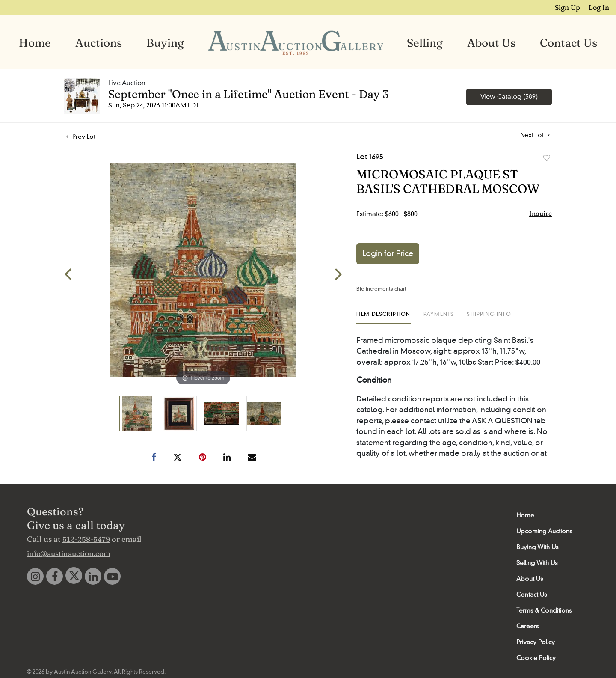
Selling (425, 43)
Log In (599, 7)
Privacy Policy (536, 642)
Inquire (540, 213)
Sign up (568, 7)
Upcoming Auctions (544, 531)
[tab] (384, 317)
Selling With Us (537, 563)
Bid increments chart (381, 289)
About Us (491, 43)
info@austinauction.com (69, 553)
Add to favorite (547, 158)
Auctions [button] (99, 43)
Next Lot (535, 135)
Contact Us (569, 43)
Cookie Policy (536, 658)
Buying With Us (537, 547)
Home (35, 43)
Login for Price (388, 253)
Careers (527, 626)
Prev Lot (81, 137)
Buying (165, 43)
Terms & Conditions (544, 610)
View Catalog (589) (509, 97)
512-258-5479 (86, 539)
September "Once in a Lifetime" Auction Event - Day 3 (248, 94)
